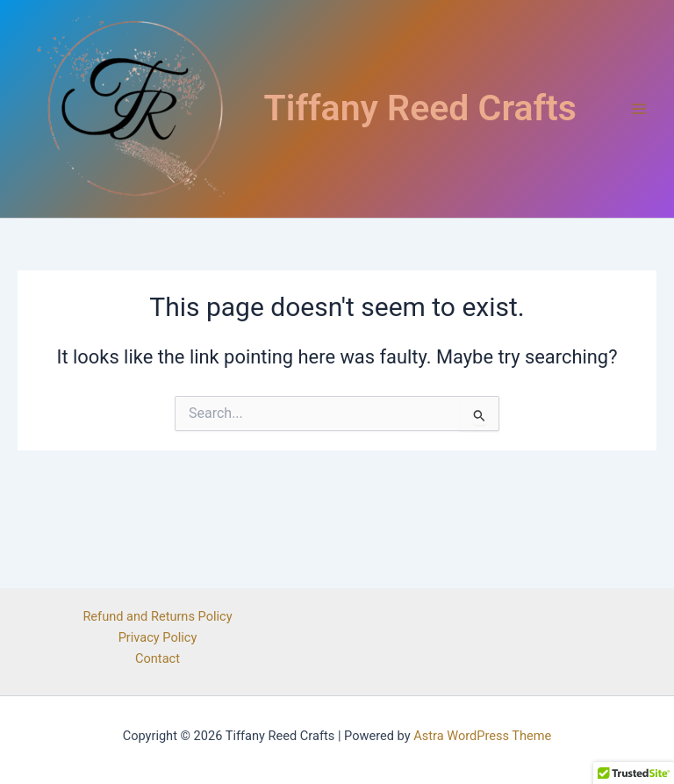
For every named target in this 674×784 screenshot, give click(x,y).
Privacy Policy (158, 637)
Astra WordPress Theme (482, 736)
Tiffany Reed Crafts (420, 108)
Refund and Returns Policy (157, 616)
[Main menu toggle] (639, 109)
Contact (158, 658)
